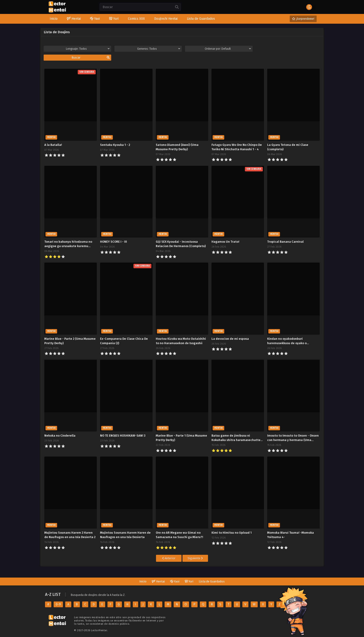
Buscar (91, 58)
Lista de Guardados (212, 581)
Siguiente (195, 558)
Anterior (169, 558)
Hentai (158, 581)
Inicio (143, 581)
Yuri (189, 581)
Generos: (159, 49)
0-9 (58, 604)
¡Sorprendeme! (303, 19)
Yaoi (175, 581)
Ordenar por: (228, 49)
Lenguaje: (88, 49)
